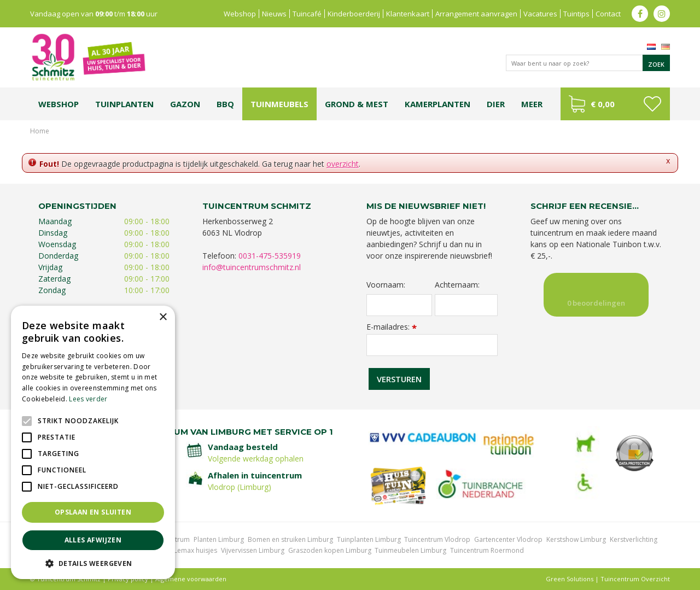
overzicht (343, 164)
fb (640, 14)
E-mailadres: (392, 327)
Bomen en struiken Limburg (290, 539)
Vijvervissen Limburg (253, 550)
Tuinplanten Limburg (369, 539)
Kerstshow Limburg (576, 539)
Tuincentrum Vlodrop (437, 539)
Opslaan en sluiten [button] (93, 512)
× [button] (163, 317)
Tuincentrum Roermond (487, 550)
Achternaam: (457, 285)
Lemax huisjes (196, 550)
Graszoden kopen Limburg (330, 550)
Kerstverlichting (634, 539)
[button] (93, 563)
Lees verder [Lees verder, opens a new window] (88, 399)
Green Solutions (570, 579)
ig (662, 14)
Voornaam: (386, 285)
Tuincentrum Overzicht (635, 579)
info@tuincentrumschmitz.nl (252, 267)
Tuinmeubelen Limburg (410, 550)
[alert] (93, 442)
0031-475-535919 (270, 256)
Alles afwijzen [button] (93, 540)
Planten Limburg (219, 539)
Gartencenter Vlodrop (508, 539)
